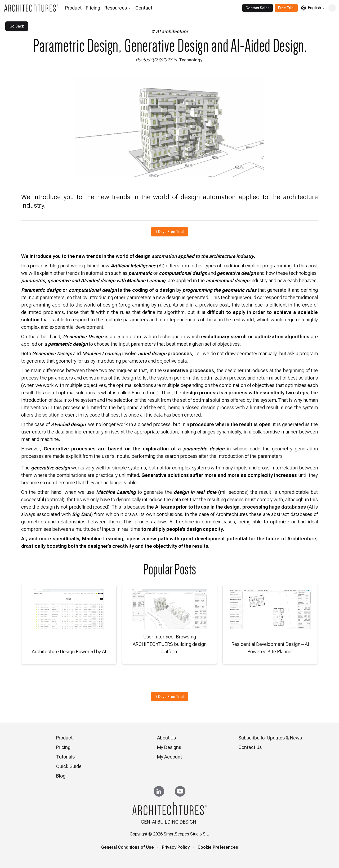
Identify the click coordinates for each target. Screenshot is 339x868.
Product (73, 8)
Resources (118, 8)
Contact (144, 8)
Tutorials (65, 757)
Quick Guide (69, 766)
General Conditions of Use (128, 847)
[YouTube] (180, 791)
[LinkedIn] (159, 791)
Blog (61, 776)
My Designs (169, 747)
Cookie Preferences (218, 847)
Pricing (93, 8)
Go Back (17, 26)
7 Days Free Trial (169, 232)
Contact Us (250, 747)
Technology (191, 60)
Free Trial (286, 8)
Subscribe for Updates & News (270, 738)
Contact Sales (258, 8)
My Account (169, 757)
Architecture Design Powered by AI (69, 652)
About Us (166, 738)
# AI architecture (169, 31)
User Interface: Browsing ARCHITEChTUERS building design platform (170, 644)
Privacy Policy (176, 847)
